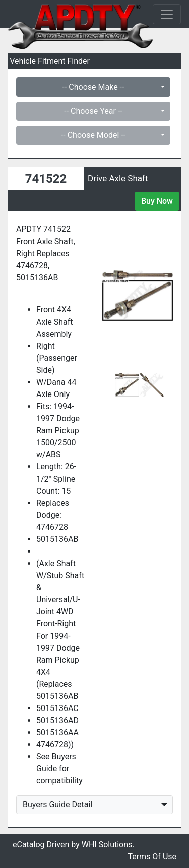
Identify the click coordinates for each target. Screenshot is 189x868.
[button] (108, 295)
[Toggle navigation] (167, 14)
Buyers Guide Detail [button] (57, 804)
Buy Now (157, 201)
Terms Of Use (152, 857)
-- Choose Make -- (93, 87)
